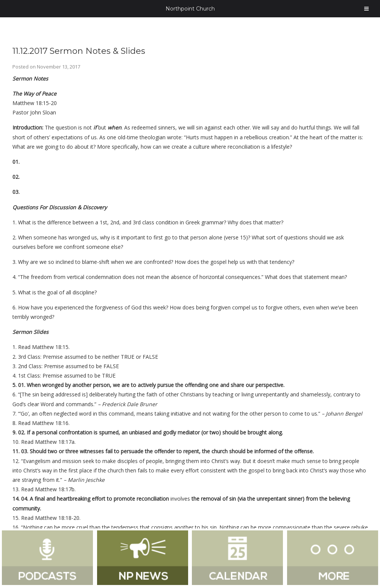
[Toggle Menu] (366, 9)
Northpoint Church (190, 9)
